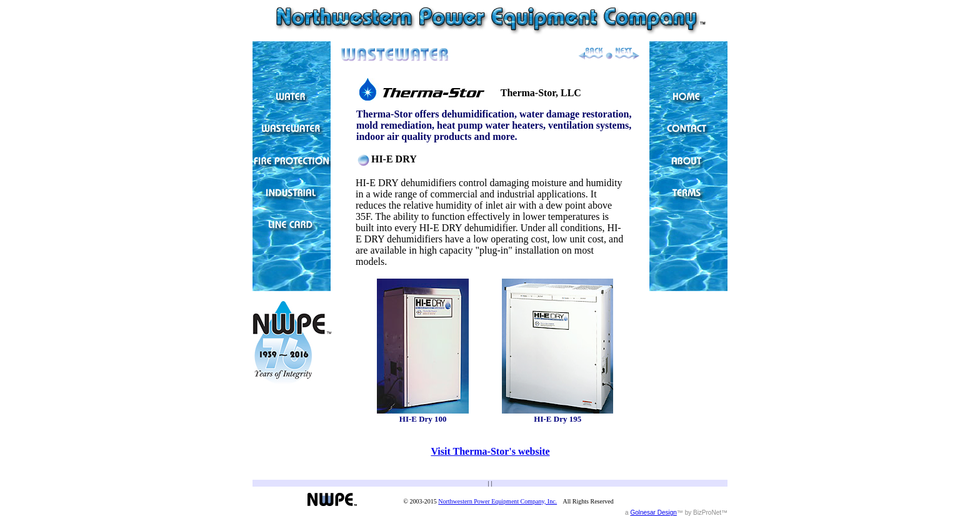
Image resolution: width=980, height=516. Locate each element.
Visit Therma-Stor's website (490, 451)
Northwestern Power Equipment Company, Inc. (497, 501)
